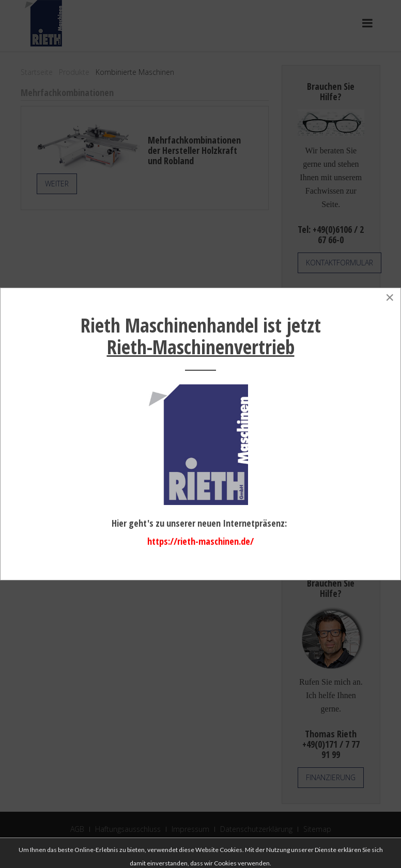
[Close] (390, 297)
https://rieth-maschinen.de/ (201, 541)
